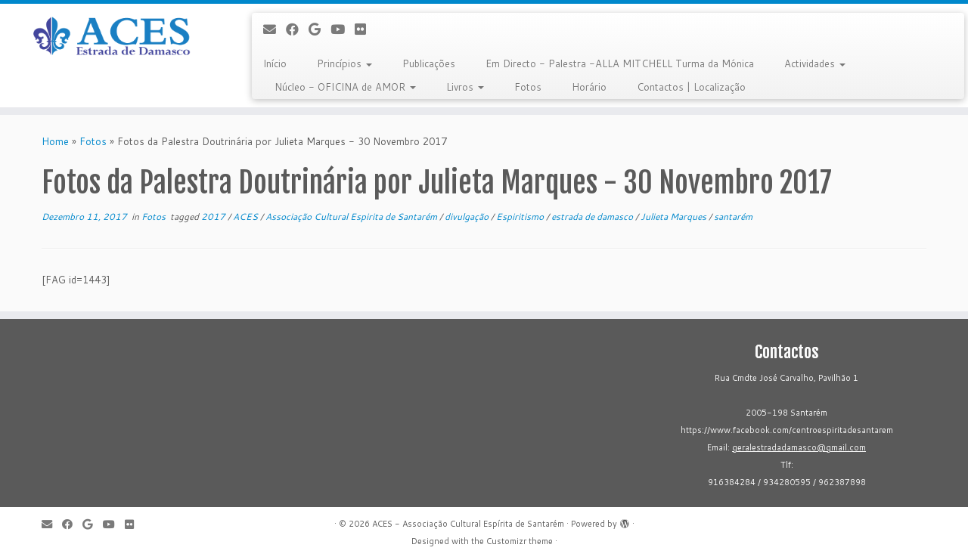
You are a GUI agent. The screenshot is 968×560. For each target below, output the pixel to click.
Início (275, 63)
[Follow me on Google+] (320, 29)
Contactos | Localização (691, 87)
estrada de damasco (593, 217)
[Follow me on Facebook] (297, 29)
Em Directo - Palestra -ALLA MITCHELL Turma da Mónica (620, 63)
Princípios (344, 63)
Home (55, 141)
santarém (733, 217)
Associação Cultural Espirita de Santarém (352, 217)
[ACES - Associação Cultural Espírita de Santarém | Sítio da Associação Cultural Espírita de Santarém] (112, 37)
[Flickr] (365, 29)
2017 (214, 217)
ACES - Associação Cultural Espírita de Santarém (468, 524)
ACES (247, 217)
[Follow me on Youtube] (343, 29)
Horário (589, 87)
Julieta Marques (675, 217)
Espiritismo (521, 217)
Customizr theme (520, 541)
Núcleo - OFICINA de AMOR (345, 87)
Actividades (815, 63)
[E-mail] (275, 29)
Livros (465, 87)
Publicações (429, 63)
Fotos (528, 87)
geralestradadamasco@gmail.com (799, 447)
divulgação (468, 217)
